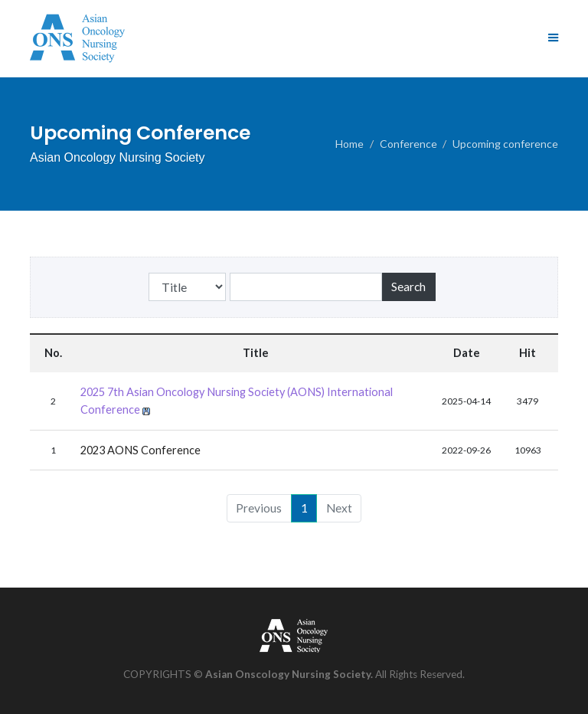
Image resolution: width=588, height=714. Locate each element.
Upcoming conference (505, 144)
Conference (408, 144)
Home (350, 144)
